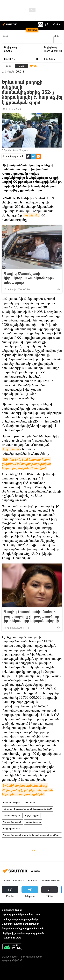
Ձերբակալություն (12, 815)
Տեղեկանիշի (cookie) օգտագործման (23, 933)
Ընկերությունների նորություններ (20, 924)
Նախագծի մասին (12, 910)
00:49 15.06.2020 (11, 109)
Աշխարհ (33, 881)
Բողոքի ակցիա (31, 815)
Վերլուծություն (51, 881)
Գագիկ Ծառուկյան (12, 822)
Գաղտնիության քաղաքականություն (23, 928)
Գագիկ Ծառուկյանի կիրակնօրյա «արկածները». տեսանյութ (30, 278)
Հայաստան (11, 449)
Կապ (38, 914)
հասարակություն (11, 802)
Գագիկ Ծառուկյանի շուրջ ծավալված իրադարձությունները (32, 835)
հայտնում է (31, 215)
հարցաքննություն (12, 828)
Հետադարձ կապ (12, 938)
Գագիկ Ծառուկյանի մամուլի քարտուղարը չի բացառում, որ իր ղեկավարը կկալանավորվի (31, 616)
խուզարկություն (33, 822)
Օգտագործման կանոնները (17, 914)
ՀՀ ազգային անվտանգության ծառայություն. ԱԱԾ (27, 809)
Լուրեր (8, 51)
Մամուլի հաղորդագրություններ (20, 919)
